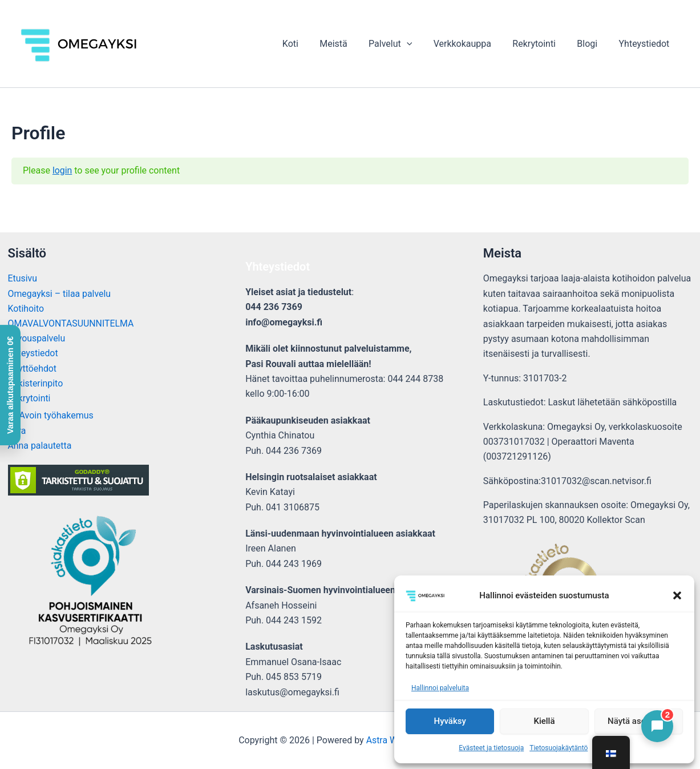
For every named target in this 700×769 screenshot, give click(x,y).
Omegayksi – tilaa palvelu (60, 294)
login (62, 170)
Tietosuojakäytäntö (559, 748)
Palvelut (404, 44)
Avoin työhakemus (56, 416)
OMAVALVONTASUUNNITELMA (72, 324)
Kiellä (544, 721)
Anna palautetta (40, 447)
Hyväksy (450, 721)
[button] (677, 595)
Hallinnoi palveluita (440, 688)
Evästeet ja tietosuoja (491, 748)
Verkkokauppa (473, 44)
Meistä (350, 44)
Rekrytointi (542, 44)
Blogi (592, 44)
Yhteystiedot (646, 44)
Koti (310, 44)
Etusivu (23, 278)
